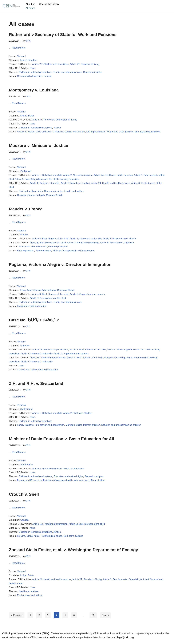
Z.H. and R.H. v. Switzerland (36, 385)
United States (28, 116)
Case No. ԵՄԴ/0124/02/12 (34, 321)
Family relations (25, 427)
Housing (48, 77)
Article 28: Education (74, 471)
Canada (25, 522)
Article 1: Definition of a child (47, 176)
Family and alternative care (68, 72)
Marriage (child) (54, 196)
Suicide (79, 539)
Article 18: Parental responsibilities (50, 351)
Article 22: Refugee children (78, 415)
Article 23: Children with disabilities (51, 64)
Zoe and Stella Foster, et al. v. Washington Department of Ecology (73, 552)
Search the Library (49, 4)
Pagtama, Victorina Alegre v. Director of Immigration (60, 266)
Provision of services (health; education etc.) (67, 483)
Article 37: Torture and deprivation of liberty (55, 120)
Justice (58, 128)
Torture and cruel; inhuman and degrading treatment (134, 132)
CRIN (28, 41)
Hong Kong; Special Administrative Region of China (48, 291)
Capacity (22, 196)
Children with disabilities (30, 77)
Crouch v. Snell (24, 497)
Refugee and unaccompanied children (122, 427)
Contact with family (27, 371)
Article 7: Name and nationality (86, 240)
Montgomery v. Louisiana (34, 90)
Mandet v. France (26, 210)
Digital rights (33, 539)
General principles (93, 72)
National (21, 56)
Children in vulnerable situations (36, 72)
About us (30, 4)
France (24, 236)
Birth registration (26, 252)
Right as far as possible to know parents (74, 252)
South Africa (27, 467)
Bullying (21, 539)
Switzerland (27, 411)
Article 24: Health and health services (114, 176)
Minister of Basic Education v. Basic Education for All (61, 441)
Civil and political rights (31, 192)
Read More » (19, 48)
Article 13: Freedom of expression (50, 526)
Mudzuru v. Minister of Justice (38, 146)
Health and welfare (74, 192)
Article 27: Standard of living (85, 64)
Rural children (98, 483)
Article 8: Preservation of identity (120, 240)
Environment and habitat (30, 598)
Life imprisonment (96, 132)
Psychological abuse (52, 539)
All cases (30, 8)
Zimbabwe (26, 172)
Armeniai (25, 347)
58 (93, 618)
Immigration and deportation (32, 308)
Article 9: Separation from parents (88, 295)
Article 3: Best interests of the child (50, 240)
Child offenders (44, 132)
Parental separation (48, 371)
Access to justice (26, 132)
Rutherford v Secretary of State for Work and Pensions (63, 35)
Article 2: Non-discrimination (78, 176)
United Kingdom (29, 60)
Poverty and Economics (29, 483)
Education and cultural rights (69, 479)
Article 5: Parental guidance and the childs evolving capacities (51, 180)
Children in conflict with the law (69, 132)
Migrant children (92, 427)
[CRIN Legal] (11, 6)
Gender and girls (36, 196)
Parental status (44, 252)
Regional (22, 232)
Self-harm (69, 539)
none (33, 68)
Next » (105, 618)
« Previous (17, 618)
